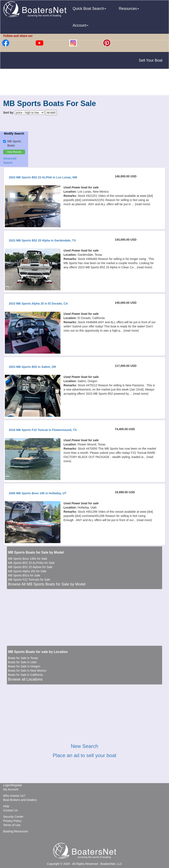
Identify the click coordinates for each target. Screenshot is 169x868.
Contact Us (10, 810)
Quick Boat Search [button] (89, 9)
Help (6, 806)
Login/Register (13, 785)
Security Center (13, 817)
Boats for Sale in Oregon (24, 666)
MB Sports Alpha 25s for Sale (27, 571)
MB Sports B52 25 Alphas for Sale (30, 567)
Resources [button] (129, 9)
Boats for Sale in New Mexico (27, 671)
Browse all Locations (25, 679)
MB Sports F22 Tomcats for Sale (29, 580)
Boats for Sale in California (25, 675)
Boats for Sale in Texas (23, 658)
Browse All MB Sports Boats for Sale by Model (47, 584)
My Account (11, 789)
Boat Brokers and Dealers (20, 800)
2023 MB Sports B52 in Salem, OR (32, 367)
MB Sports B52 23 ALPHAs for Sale (31, 563)
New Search (84, 746)
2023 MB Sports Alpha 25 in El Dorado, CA (38, 304)
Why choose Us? (14, 796)
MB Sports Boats (12, 143)
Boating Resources (16, 831)
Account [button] (81, 25)
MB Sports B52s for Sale (24, 575)
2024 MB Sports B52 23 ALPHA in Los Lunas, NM (43, 177)
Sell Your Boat (151, 60)
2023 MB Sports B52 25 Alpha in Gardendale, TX (42, 240)
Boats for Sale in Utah (22, 662)
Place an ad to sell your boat (84, 755)
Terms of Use (12, 825)
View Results (14, 152)
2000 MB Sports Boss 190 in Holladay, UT (38, 493)
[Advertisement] (85, 83)
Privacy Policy (12, 821)
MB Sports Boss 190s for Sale (28, 559)
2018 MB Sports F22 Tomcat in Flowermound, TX (43, 430)
